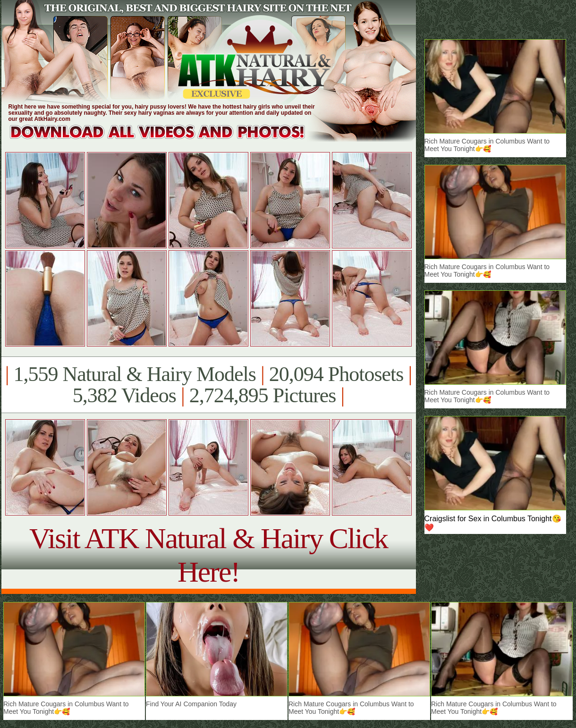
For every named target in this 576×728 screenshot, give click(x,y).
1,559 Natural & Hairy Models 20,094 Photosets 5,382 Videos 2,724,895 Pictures (208, 385)
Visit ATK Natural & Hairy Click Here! (208, 555)
